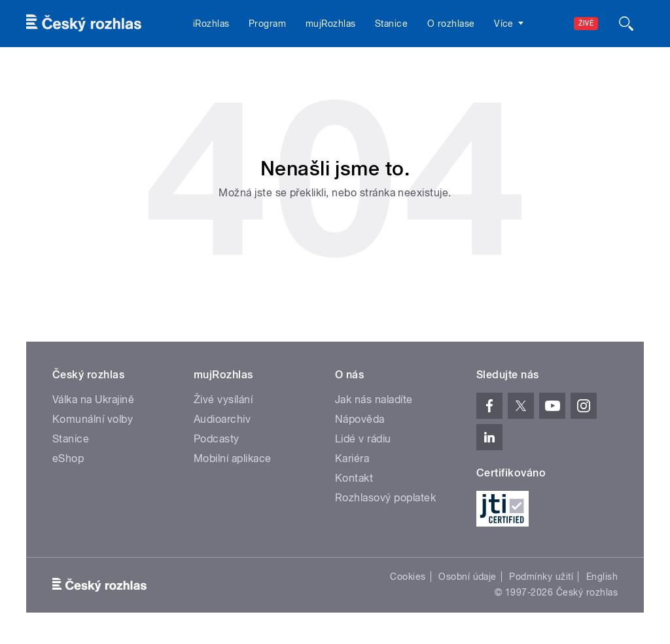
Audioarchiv (222, 419)
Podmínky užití (541, 577)
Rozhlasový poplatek (385, 498)
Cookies (408, 577)
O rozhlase (451, 24)
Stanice (391, 24)
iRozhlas (211, 24)
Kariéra (352, 458)
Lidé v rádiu (363, 439)
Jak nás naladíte (374, 400)
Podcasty (217, 439)
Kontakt (354, 478)
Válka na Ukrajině (93, 400)
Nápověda (360, 419)
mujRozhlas (331, 24)
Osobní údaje (467, 577)
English (602, 577)
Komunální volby (93, 419)
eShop (68, 458)
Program (267, 24)
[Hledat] (626, 24)
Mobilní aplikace (233, 458)
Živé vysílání (223, 400)
